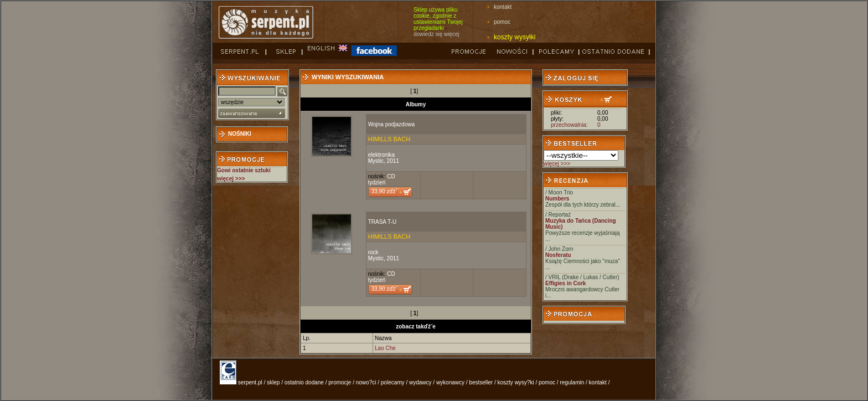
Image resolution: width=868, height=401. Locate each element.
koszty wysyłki (515, 37)
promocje (340, 382)
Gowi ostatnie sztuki (244, 170)
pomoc (502, 22)
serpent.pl (250, 382)
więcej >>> (557, 164)
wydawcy (420, 382)
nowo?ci (366, 382)
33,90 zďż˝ (384, 191)
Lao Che (385, 348)
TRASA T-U (383, 222)
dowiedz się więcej (436, 34)
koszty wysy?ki (516, 382)
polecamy (393, 382)
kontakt (503, 7)
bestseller (481, 382)
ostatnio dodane (304, 382)
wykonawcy (450, 382)
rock (373, 252)
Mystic (376, 161)
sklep (273, 382)
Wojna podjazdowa (391, 124)
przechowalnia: (569, 125)
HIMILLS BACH (389, 139)
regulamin (572, 382)
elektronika (381, 155)
